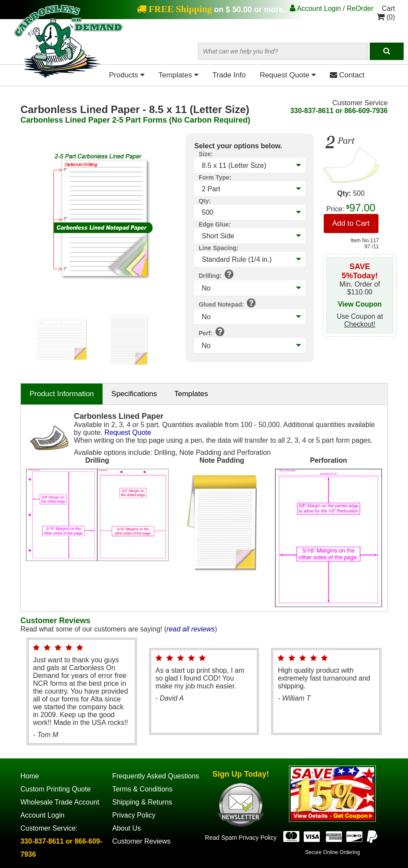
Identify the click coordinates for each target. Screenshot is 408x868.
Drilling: (216, 274)
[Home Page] (68, 76)
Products (127, 75)
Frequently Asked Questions (156, 776)
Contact (347, 75)
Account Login (42, 815)
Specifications (134, 394)
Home (30, 776)
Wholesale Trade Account (60, 802)
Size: (206, 154)
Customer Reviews (141, 841)
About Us (126, 828)
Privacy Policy (134, 815)
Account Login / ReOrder (332, 8)
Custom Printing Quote (56, 789)
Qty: (205, 201)
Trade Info (229, 75)
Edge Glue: (215, 224)
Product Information (62, 394)
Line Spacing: (219, 248)
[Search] (387, 51)
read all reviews (191, 629)
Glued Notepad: (227, 303)
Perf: (212, 331)
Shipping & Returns (142, 802)
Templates (179, 75)
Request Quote (288, 75)
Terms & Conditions (142, 789)
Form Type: (215, 177)
